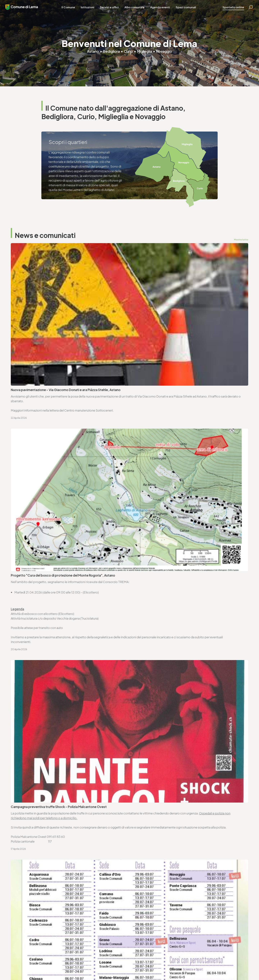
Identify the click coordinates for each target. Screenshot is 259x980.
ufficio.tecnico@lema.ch (154, 740)
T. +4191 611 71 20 (83, 924)
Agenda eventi (164, 11)
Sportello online (228, 11)
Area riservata (121, 968)
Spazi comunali (189, 11)
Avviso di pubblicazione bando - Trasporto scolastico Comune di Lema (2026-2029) (186, 641)
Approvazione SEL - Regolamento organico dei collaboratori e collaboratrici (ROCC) (58, 641)
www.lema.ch (25, 745)
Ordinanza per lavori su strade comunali (162, 600)
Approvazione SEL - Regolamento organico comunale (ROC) (178, 619)
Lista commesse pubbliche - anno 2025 (162, 662)
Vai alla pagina (29, 780)
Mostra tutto (241, 240)
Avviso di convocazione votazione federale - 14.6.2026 (174, 562)
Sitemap (95, 968)
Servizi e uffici (113, 11)
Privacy (69, 968)
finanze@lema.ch (84, 929)
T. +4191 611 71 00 (27, 736)
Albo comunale (138, 11)
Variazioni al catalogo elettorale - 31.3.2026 (44, 619)
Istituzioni (91, 11)
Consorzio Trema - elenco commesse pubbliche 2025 (51, 662)
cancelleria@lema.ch (30, 740)
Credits (106, 968)
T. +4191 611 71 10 (143, 924)
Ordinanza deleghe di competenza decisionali (46, 600)
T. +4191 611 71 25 (147, 736)
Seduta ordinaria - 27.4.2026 (33, 581)
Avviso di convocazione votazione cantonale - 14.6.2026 (53, 562)
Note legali (81, 968)
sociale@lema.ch (144, 929)
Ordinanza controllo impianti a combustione (166, 581)
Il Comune (72, 11)
